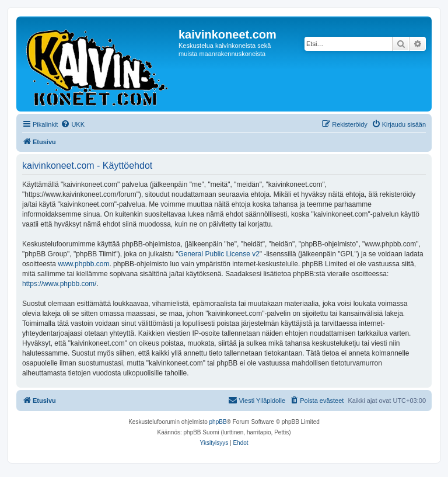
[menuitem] (73, 124)
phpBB (218, 422)
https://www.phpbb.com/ (59, 284)
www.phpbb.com (83, 264)
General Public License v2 (218, 254)
